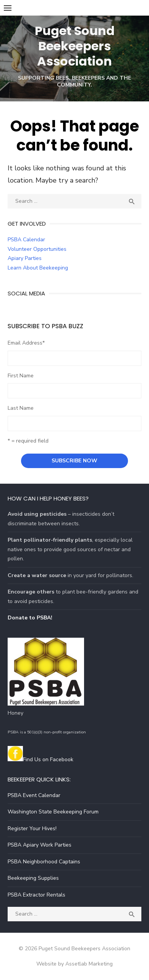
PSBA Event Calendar (34, 795)
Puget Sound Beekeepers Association (75, 46)
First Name (21, 376)
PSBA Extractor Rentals (36, 895)
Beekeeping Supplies (33, 878)
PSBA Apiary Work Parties (40, 845)
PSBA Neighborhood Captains (44, 862)
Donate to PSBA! (30, 618)
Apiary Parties (25, 258)
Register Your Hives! (32, 828)
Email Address (26, 343)
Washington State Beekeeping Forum (53, 812)
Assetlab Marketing (89, 964)
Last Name (21, 408)
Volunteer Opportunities (37, 249)
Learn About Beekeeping (38, 268)
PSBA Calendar (26, 240)
